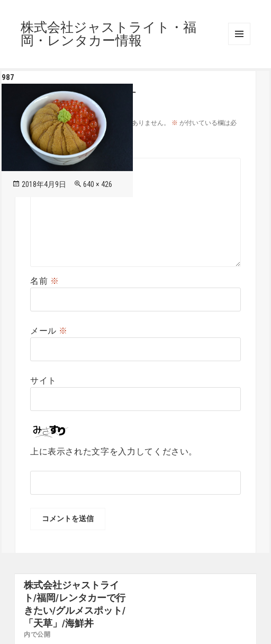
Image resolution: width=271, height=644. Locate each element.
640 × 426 (98, 184)
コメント (53, 151)
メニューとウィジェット (239, 34)
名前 (45, 281)
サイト (43, 381)
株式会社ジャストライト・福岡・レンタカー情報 (109, 34)
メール (49, 331)
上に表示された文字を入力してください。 (114, 451)
